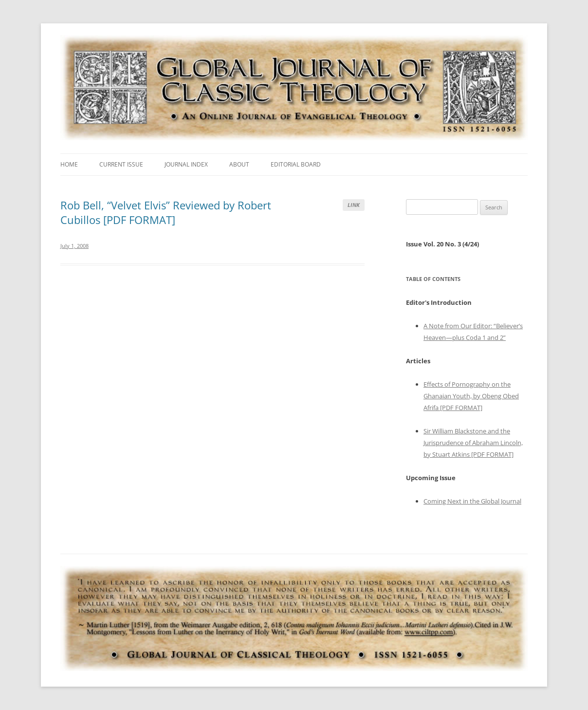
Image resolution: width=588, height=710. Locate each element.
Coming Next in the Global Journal (472, 501)
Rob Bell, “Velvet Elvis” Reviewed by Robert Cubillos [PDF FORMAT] (166, 212)
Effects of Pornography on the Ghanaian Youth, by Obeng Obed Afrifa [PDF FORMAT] (471, 396)
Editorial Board (296, 164)
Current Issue (121, 164)
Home (69, 164)
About (239, 164)
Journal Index (186, 164)
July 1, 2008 (74, 246)
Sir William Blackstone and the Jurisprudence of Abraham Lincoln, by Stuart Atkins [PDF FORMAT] (473, 443)
